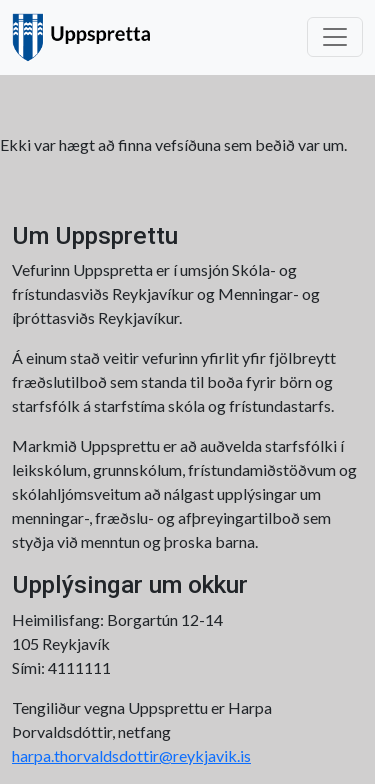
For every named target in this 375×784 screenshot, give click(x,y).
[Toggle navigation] (335, 37)
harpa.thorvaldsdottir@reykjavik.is (131, 755)
